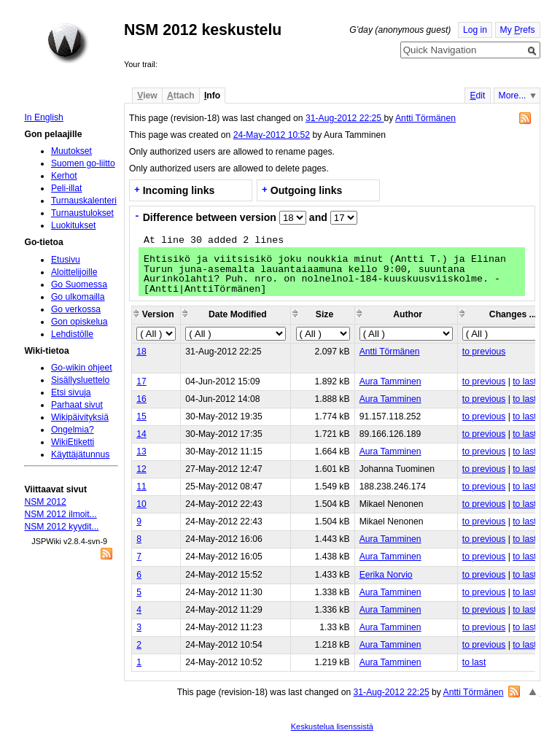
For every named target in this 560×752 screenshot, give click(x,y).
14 (141, 434)
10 (141, 504)
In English (43, 117)
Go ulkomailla (78, 297)
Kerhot (64, 176)
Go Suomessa (79, 284)
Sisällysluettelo (80, 380)
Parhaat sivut (77, 405)
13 (141, 451)
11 (141, 487)
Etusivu (66, 260)
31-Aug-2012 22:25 (345, 118)
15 (141, 416)
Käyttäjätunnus (80, 454)
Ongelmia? (73, 430)
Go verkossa (76, 309)
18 (141, 352)
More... (513, 96)
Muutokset (71, 151)
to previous (484, 352)
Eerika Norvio (386, 575)
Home (68, 43)
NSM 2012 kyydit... (61, 527)
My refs (518, 30)
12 (141, 469)
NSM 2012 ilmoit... (60, 514)
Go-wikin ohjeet (82, 368)
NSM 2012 (45, 502)
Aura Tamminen (390, 381)
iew (147, 96)
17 (141, 381)
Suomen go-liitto (83, 163)
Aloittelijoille (74, 272)
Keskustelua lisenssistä (332, 726)
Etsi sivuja (71, 392)
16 (141, 399)
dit (477, 96)
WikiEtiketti (73, 442)
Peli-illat (67, 188)
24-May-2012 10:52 (272, 135)
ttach (181, 96)
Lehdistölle (72, 334)
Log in (475, 30)
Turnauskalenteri (84, 201)
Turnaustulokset (82, 213)
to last (524, 381)
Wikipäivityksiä (80, 417)
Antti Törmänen (425, 118)
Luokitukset (74, 225)
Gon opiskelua (79, 322)
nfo (212, 96)
